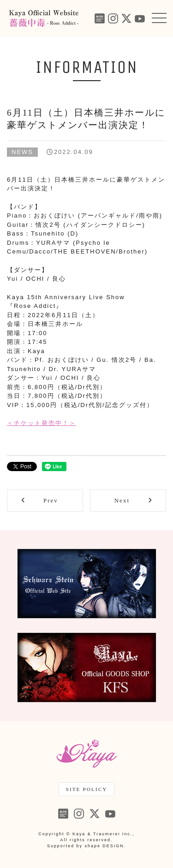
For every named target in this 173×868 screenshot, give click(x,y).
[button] (159, 18)
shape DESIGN (104, 846)
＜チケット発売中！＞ (42, 423)
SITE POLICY (87, 789)
